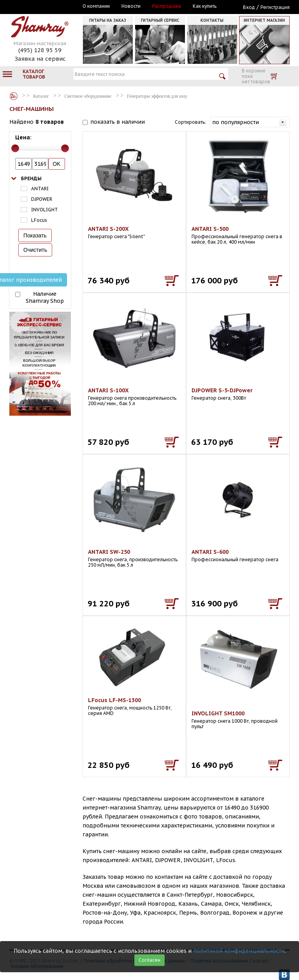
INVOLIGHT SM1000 (218, 713)
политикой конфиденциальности (239, 951)
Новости (131, 6)
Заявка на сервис (40, 59)
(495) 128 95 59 (40, 50)
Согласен (149, 960)
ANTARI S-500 (210, 229)
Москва (45, 7)
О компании (96, 6)
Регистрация (275, 7)
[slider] (15, 148)
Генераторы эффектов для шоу (157, 96)
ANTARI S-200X (108, 229)
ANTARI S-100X (108, 390)
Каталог (14, 96)
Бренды (31, 178)
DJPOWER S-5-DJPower (222, 390)
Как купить (205, 6)
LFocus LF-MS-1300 (114, 700)
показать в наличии (118, 122)
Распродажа (167, 6)
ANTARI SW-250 (109, 552)
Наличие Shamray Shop (45, 297)
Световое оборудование (88, 96)
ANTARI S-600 (210, 552)
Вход (249, 7)
